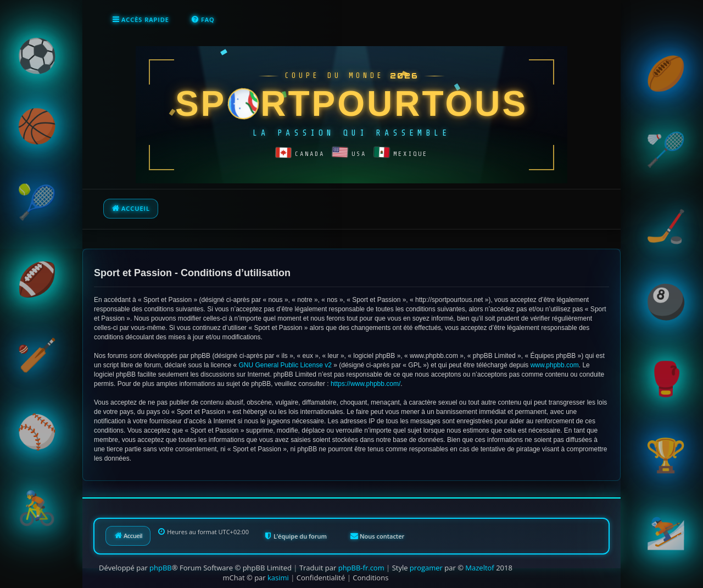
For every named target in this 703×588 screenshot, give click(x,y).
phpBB (161, 568)
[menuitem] (203, 20)
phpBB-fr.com (361, 568)
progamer (426, 568)
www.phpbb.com (555, 365)
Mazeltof (479, 568)
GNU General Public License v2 (285, 365)
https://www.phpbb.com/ (366, 384)
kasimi (278, 578)
